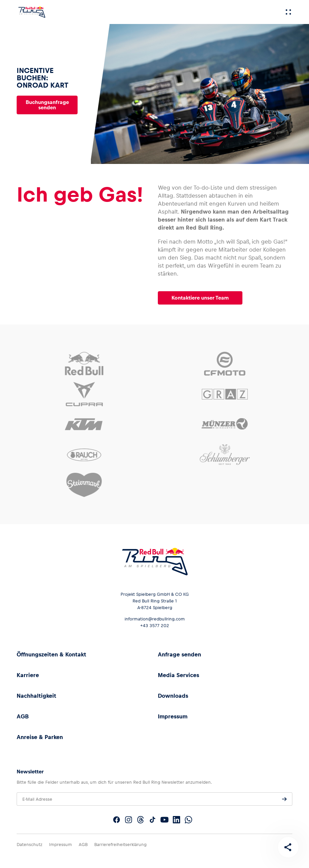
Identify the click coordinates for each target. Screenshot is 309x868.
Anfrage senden (179, 654)
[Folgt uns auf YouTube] (164, 820)
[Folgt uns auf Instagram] (129, 820)
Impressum (173, 716)
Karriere (28, 675)
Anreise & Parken (40, 737)
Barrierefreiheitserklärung (120, 845)
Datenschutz (29, 845)
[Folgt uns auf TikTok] (153, 820)
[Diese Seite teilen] (288, 847)
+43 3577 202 (155, 626)
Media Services (178, 675)
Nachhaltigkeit (36, 696)
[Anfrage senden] (284, 799)
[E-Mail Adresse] (154, 799)
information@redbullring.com (155, 619)
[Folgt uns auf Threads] (141, 820)
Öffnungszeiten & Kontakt (51, 654)
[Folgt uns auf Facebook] (117, 820)
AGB (23, 716)
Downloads (173, 696)
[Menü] (288, 12)
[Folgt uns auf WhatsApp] (188, 820)
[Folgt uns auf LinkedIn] (176, 820)
